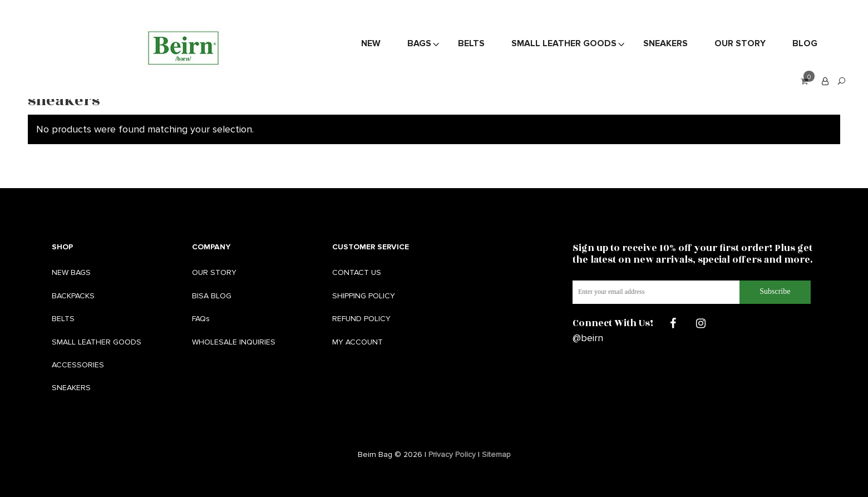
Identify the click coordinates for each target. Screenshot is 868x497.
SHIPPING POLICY (364, 296)
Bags (191, 44)
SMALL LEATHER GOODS (97, 342)
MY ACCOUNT (357, 342)
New (143, 44)
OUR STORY (214, 272)
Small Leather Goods (336, 44)
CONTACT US (357, 272)
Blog (577, 44)
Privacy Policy (452, 454)
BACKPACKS (73, 296)
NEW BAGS (71, 272)
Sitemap (496, 454)
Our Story (512, 44)
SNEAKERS (71, 388)
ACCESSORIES (78, 365)
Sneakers (437, 44)
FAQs (201, 319)
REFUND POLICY (361, 319)
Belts (243, 44)
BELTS (63, 319)
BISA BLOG (212, 296)
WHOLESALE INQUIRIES (234, 342)
